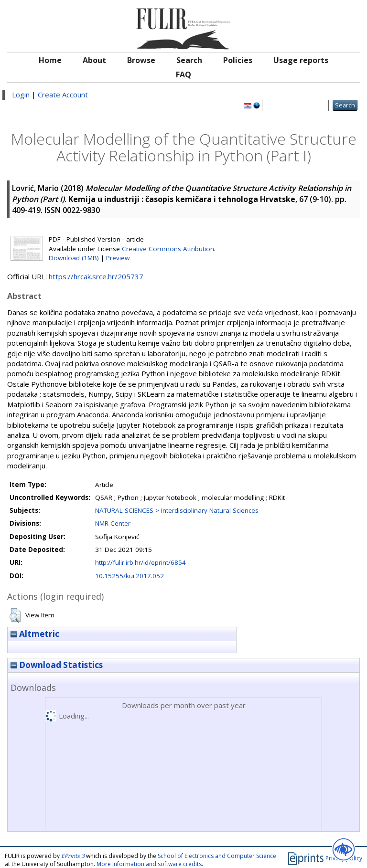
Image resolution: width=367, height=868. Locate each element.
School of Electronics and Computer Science (217, 856)
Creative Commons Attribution (168, 249)
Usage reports (301, 60)
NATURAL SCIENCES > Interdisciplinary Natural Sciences (177, 510)
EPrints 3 (73, 856)
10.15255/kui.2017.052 (130, 576)
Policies (238, 60)
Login (21, 95)
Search (189, 60)
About (94, 60)
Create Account (63, 95)
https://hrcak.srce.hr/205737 (96, 276)
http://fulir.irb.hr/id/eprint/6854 (140, 562)
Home (50, 60)
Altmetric (35, 634)
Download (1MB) (74, 258)
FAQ (183, 74)
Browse (141, 60)
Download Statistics (57, 665)
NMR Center (113, 523)
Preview (118, 258)
